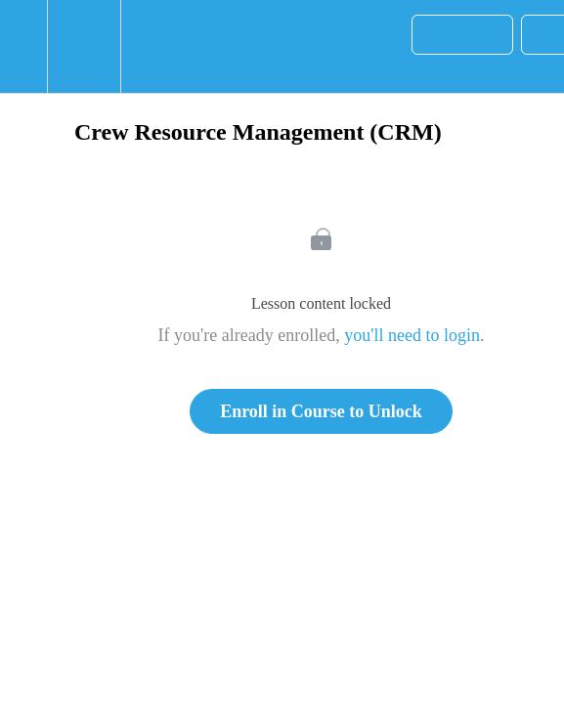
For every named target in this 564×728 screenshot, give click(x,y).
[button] (23, 46)
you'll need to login (412, 335)
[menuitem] (84, 46)
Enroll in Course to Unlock (321, 411)
